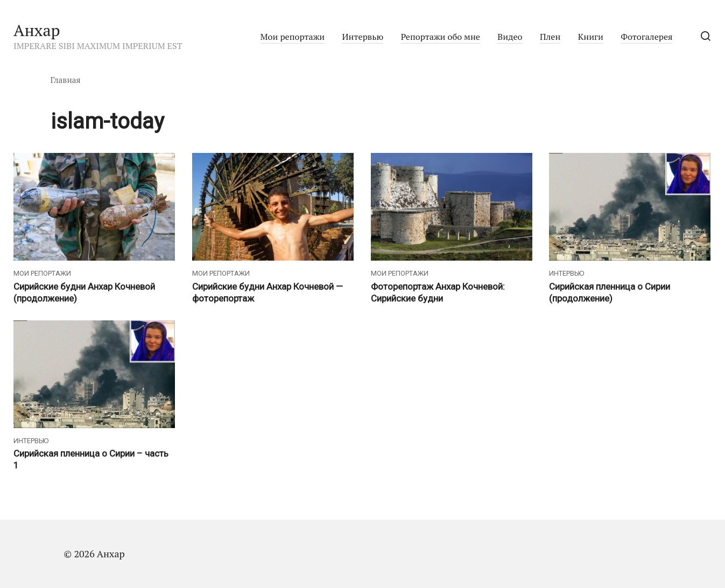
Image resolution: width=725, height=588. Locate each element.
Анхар (37, 30)
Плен (550, 37)
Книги (591, 37)
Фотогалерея (646, 37)
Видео (510, 37)
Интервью (363, 37)
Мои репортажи (293, 37)
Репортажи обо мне (441, 37)
